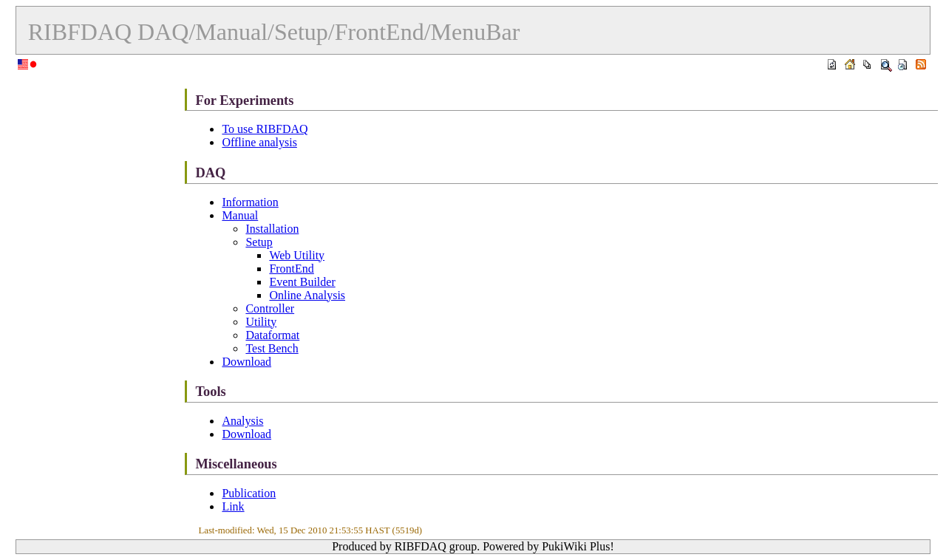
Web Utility (297, 255)
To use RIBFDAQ (265, 129)
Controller (270, 308)
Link (233, 506)
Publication (249, 493)
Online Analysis (307, 295)
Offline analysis (259, 142)
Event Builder (302, 282)
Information (250, 202)
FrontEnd (291, 269)
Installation (272, 229)
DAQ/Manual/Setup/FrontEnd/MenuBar (329, 32)
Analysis (242, 421)
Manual (240, 215)
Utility (261, 322)
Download (246, 362)
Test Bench (272, 348)
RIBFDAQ (80, 32)
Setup (259, 242)
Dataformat (272, 335)
